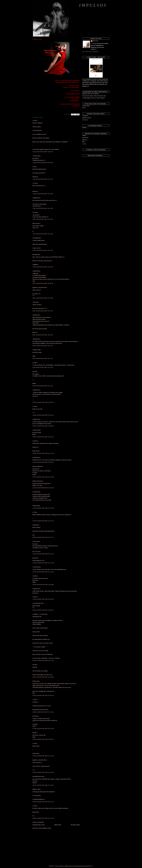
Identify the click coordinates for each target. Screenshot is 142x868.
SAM (34, 441)
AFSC (34, 302)
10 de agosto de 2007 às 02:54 (43, 415)
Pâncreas (35, 223)
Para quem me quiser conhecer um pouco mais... (94, 96)
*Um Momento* (37, 603)
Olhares (84, 135)
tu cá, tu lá (85, 120)
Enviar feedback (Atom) (45, 828)
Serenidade (35, 238)
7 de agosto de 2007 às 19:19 (43, 267)
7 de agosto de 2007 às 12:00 (43, 194)
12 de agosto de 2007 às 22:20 (43, 508)
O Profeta (35, 492)
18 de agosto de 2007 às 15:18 (43, 661)
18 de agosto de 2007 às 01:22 (43, 610)
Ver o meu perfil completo (90, 52)
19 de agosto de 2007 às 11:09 (43, 677)
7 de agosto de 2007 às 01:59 (43, 152)
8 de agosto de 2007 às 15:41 (43, 311)
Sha (33, 372)
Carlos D (35, 541)
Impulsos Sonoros (87, 118)
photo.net (85, 140)
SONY (34, 716)
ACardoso (35, 156)
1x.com (84, 144)
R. (33, 167)
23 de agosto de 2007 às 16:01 (43, 772)
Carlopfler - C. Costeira (38, 614)
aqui (105, 84)
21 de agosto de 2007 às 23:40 (43, 729)
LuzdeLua (35, 430)
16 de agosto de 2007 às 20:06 (43, 585)
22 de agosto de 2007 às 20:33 (43, 739)
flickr (84, 142)
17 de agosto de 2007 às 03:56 (43, 599)
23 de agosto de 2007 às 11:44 (43, 756)
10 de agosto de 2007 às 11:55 (43, 437)
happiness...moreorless (38, 287)
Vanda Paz (35, 350)
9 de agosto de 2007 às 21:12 (43, 358)
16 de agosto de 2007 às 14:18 (43, 572)
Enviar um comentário (38, 822)
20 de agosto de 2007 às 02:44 (43, 695)
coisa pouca (85, 116)
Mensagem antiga (75, 825)
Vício (34, 212)
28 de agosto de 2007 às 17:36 (43, 818)
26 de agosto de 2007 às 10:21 (43, 785)
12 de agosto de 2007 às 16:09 (43, 477)
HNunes (35, 681)
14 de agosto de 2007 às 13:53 (43, 554)
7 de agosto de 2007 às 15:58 (43, 234)
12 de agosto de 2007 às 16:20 (43, 488)
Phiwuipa (35, 254)
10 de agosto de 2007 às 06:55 (43, 426)
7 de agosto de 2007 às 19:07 (43, 250)
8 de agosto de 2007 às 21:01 (43, 346)
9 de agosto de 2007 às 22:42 (43, 367)
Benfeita (84, 128)
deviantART (85, 138)
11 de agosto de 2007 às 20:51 (43, 462)
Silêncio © (35, 789)
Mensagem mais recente (39, 825)
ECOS (84, 108)
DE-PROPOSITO (37, 776)
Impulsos (93, 5)
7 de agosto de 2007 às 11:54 (43, 179)
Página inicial (58, 825)
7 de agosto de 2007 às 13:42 (43, 219)
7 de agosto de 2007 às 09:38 (43, 163)
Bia (33, 733)
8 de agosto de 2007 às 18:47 (43, 335)
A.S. (34, 183)
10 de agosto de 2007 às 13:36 (43, 453)
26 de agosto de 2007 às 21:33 (43, 802)
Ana (34, 576)
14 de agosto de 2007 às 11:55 (43, 521)
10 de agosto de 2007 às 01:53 (43, 402)
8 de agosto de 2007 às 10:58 (43, 298)
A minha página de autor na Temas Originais (94, 98)
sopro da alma (86, 106)
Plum (34, 558)
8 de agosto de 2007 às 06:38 (43, 283)
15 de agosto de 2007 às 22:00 (43, 563)
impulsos (95, 41)
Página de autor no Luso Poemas (91, 94)
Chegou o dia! (37, 39)
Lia (33, 363)
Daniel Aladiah (36, 466)
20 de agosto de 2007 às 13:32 (43, 712)
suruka (34, 525)
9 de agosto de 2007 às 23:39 (43, 386)
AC (33, 120)
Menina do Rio (36, 481)
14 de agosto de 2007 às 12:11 (43, 537)
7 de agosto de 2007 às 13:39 (43, 208)
